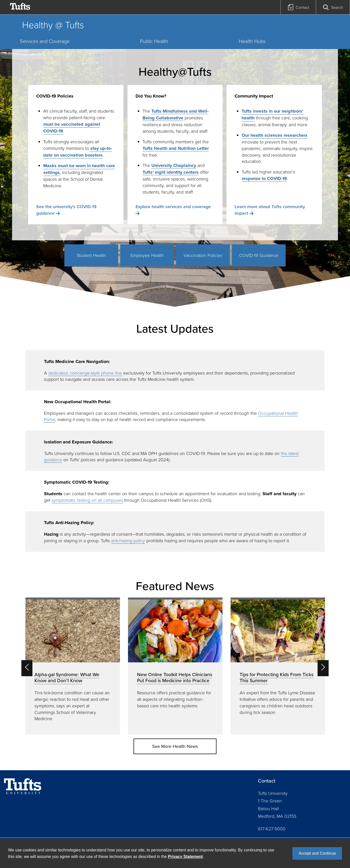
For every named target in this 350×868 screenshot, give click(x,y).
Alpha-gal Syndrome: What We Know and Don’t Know (67, 677)
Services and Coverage (45, 41)
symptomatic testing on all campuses (87, 500)
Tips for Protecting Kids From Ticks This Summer (277, 677)
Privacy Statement (185, 857)
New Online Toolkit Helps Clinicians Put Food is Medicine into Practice (175, 677)
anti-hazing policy (128, 540)
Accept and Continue (317, 853)
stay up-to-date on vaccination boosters (78, 152)
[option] (73, 666)
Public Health (154, 41)
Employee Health (147, 255)
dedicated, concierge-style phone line (85, 373)
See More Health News (175, 746)
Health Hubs (252, 41)
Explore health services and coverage (173, 207)
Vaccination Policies (203, 255)
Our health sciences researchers (275, 135)
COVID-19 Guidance (259, 255)
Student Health (91, 255)
